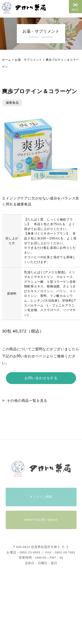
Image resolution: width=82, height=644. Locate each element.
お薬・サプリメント (28, 60)
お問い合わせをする (41, 378)
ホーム (6, 60)
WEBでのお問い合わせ (41, 525)
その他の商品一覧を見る (27, 401)
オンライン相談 (41, 502)
